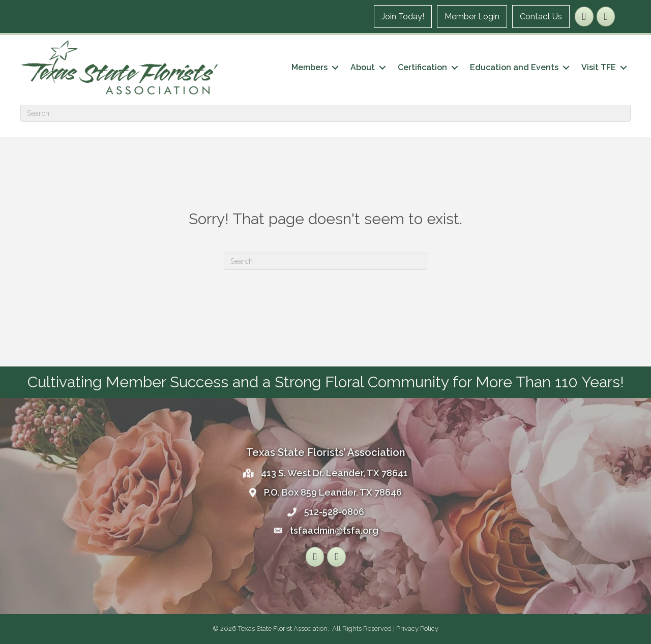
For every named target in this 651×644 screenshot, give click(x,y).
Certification (422, 67)
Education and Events (514, 67)
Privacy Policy (417, 628)
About (363, 67)
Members (309, 67)
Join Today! (403, 17)
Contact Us (541, 17)
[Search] (325, 113)
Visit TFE (599, 67)
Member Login (472, 17)
